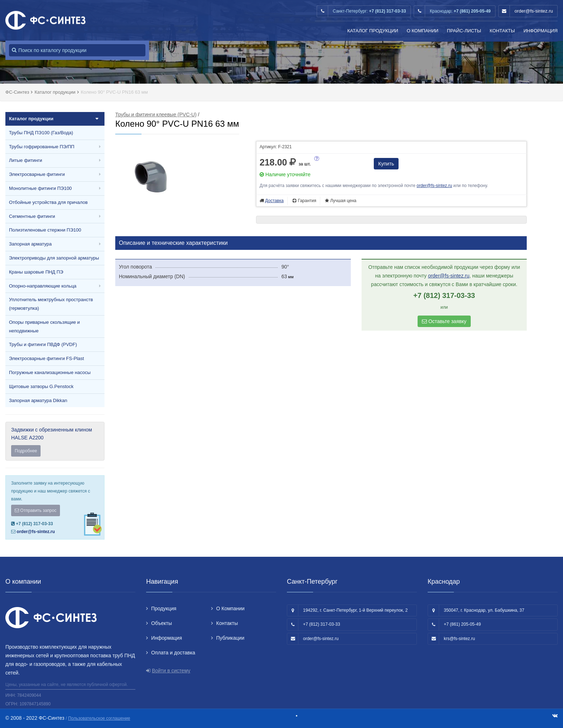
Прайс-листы (464, 31)
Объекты (162, 623)
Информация (541, 31)
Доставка (274, 201)
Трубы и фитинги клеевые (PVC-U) (156, 115)
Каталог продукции (373, 31)
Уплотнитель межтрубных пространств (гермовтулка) (51, 304)
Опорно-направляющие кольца (43, 286)
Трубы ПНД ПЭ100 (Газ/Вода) (41, 133)
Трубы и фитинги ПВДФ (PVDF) (43, 344)
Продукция (164, 608)
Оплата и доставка (173, 653)
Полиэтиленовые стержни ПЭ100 (45, 230)
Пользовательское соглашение (99, 718)
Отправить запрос (36, 510)
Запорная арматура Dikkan (38, 400)
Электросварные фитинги (37, 174)
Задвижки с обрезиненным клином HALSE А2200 (55, 442)
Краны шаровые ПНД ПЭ (36, 272)
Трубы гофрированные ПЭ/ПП (42, 147)
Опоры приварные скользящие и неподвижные (44, 326)
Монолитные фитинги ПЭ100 (40, 188)
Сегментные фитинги (32, 216)
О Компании (423, 31)
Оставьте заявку (444, 321)
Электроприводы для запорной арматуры (54, 258)
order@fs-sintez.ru (534, 11)
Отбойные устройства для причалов (48, 202)
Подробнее (26, 451)
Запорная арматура (30, 244)
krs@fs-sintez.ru (459, 639)
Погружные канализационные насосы (50, 372)
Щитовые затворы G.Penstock (41, 386)
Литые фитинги (25, 160)
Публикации (230, 638)
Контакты (502, 31)
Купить (386, 164)
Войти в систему (171, 671)
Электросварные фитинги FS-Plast (46, 358)
